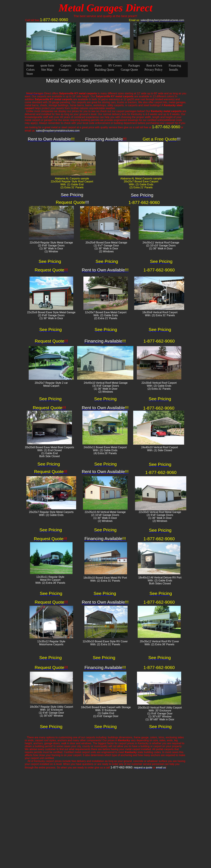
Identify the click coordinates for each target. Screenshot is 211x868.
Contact (64, 70)
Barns (98, 65)
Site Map (47, 70)
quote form (47, 65)
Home (30, 65)
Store (30, 74)
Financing (175, 65)
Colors (30, 70)
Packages (134, 65)
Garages (83, 65)
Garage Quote (129, 70)
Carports (66, 65)
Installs (174, 70)
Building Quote (105, 70)
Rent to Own (154, 65)
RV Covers (115, 65)
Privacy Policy (154, 70)
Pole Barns (82, 70)
